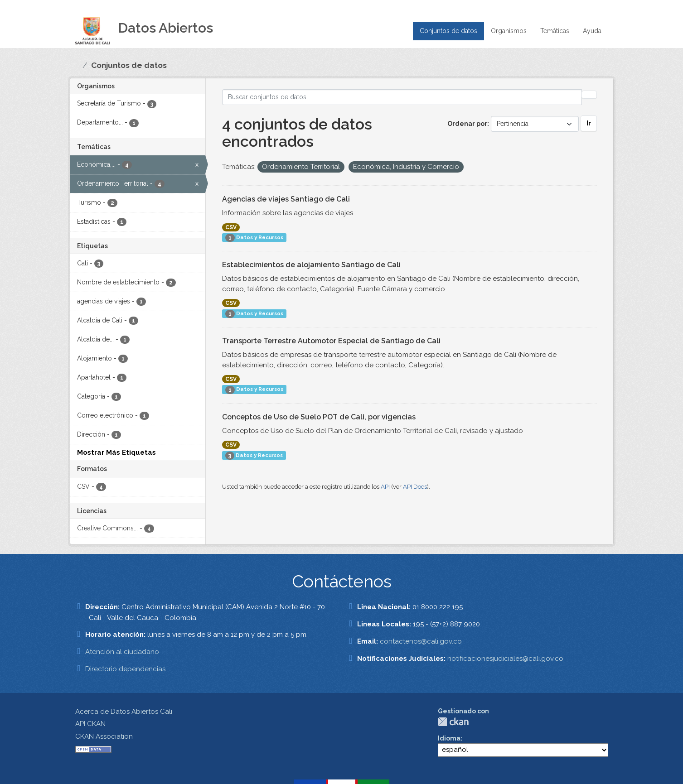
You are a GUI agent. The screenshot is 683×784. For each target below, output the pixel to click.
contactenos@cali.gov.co (421, 641)
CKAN (453, 722)
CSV (231, 227)
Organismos (509, 31)
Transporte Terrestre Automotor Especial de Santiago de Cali (331, 341)
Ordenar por (467, 124)
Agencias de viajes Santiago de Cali (286, 199)
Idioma (449, 738)
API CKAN (90, 724)
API (385, 487)
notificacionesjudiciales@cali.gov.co (505, 659)
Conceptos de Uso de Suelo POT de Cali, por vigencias (319, 417)
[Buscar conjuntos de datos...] (402, 97)
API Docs (415, 487)
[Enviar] (589, 95)
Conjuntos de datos (448, 31)
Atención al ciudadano (122, 652)
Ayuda (592, 31)
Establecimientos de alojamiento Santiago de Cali (311, 265)
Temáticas (555, 31)
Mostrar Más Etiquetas (116, 452)
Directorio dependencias (125, 669)
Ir (589, 123)
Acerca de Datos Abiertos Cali (124, 712)
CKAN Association (104, 736)
